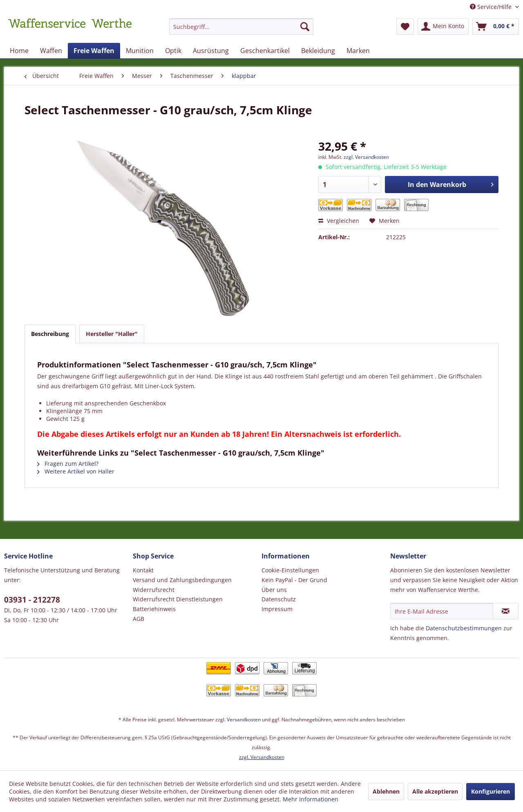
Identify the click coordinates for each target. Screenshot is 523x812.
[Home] (19, 51)
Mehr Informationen (311, 799)
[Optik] (173, 51)
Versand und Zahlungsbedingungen (182, 580)
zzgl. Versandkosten (366, 157)
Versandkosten (244, 720)
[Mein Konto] (443, 27)
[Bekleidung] (318, 51)
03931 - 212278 (32, 600)
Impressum (277, 609)
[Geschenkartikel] (265, 51)
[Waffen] (51, 51)
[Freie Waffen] (94, 51)
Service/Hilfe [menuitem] (492, 7)
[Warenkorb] (496, 27)
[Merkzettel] (405, 27)
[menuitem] (241, 30)
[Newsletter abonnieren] (506, 611)
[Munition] (140, 51)
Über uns (274, 590)
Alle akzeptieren (435, 791)
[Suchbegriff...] (241, 27)
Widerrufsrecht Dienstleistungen (178, 599)
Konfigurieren (491, 791)
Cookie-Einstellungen (290, 570)
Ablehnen (386, 791)
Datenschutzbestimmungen (464, 628)
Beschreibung (50, 334)
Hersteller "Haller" (112, 334)
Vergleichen (339, 221)
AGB (139, 619)
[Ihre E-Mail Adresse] (442, 611)
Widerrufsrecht (154, 590)
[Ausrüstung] (211, 51)
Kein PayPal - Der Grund (294, 580)
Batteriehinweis (154, 609)
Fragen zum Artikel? (68, 464)
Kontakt (143, 570)
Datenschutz (279, 599)
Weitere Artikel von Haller (76, 471)
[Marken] (358, 51)
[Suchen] (305, 27)
